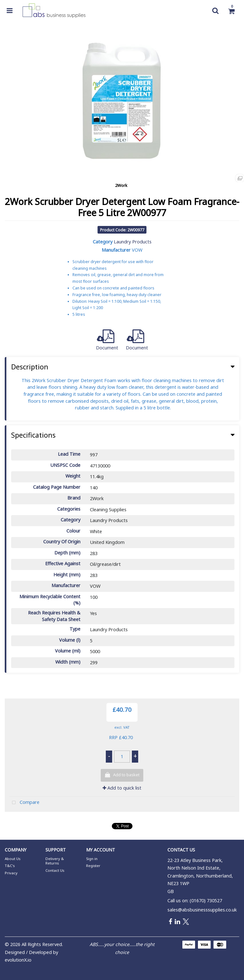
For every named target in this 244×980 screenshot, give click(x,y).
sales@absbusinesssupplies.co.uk (202, 910)
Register (93, 866)
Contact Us (55, 870)
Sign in (92, 859)
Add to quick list (122, 788)
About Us (13, 859)
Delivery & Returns (55, 861)
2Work (121, 185)
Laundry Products (133, 242)
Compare (24, 803)
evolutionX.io (18, 960)
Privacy (11, 873)
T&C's (10, 866)
